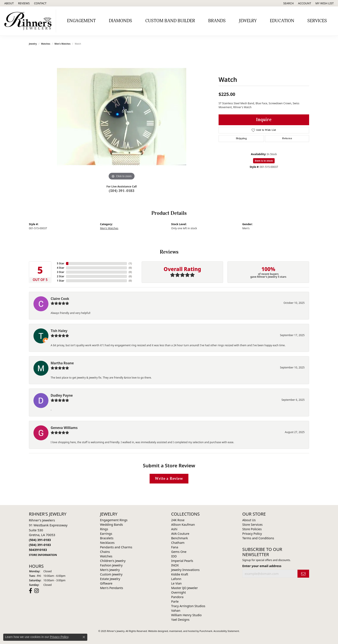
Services (317, 21)
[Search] (289, 3)
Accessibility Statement (226, 631)
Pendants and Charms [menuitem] (116, 547)
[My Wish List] (325, 3)
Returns (287, 138)
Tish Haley (59, 331)
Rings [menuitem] (104, 529)
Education (282, 21)
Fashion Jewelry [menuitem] (111, 565)
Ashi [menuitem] (174, 529)
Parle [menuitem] (175, 601)
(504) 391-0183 (122, 191)
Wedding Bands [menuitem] (111, 525)
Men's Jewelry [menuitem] (110, 570)
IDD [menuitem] (174, 556)
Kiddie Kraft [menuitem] (180, 574)
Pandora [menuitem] (177, 597)
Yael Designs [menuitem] (180, 620)
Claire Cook (60, 299)
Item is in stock (264, 161)
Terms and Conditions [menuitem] (258, 538)
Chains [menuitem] (105, 552)
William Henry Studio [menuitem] (186, 615)
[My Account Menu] (305, 3)
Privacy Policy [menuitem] (252, 534)
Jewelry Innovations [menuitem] (185, 570)
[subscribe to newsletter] (303, 574)
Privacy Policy (59, 637)
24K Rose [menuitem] (178, 520)
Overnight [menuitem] (178, 592)
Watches (46, 44)
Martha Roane (62, 363)
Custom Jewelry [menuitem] (111, 574)
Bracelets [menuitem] (107, 538)
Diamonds (120, 21)
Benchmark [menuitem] (179, 538)
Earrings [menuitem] (106, 534)
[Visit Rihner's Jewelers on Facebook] (31, 591)
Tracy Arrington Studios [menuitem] (188, 606)
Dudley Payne (62, 395)
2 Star (61, 276)
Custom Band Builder (170, 21)
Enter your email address (262, 566)
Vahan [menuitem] (176, 610)
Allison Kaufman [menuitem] (183, 525)
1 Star (61, 281)
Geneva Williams (64, 428)
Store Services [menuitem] (252, 525)
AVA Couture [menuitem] (180, 534)
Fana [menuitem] (175, 547)
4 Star (61, 268)
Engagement (81, 21)
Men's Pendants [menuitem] (112, 588)
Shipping (241, 138)
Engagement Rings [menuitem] (114, 520)
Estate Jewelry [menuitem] (110, 579)
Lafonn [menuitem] (176, 579)
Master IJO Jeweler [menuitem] (185, 588)
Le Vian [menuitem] (176, 583)
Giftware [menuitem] (106, 583)
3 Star (61, 272)
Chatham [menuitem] (178, 543)
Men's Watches (63, 44)
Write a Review (169, 479)
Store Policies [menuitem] (252, 529)
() (130, 263)
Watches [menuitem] (106, 556)
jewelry (33, 44)
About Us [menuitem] (249, 520)
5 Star (61, 263)
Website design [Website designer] (157, 631)
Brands (217, 21)
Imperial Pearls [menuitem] (182, 561)
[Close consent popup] (84, 637)
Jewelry (248, 21)
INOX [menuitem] (175, 565)
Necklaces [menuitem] (107, 543)
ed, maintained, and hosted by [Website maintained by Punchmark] (182, 631)
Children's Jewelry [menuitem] (113, 561)
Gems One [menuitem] (179, 552)
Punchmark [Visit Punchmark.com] (206, 631)
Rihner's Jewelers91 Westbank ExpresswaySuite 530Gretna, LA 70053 (48, 537)
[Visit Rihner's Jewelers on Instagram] (37, 591)
